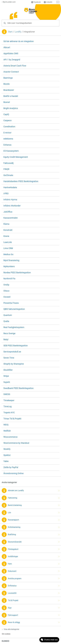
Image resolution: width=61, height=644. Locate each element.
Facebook (36, 2)
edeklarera (8, 139)
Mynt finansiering (11, 260)
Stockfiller (8, 370)
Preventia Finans (11, 303)
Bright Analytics (11, 108)
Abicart (7, 47)
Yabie (6, 461)
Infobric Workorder (12, 206)
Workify (7, 449)
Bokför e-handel (11, 96)
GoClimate (8, 175)
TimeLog (8, 406)
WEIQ (6, 425)
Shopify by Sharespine (14, 364)
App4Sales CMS (11, 53)
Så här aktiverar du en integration (19, 41)
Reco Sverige (9, 333)
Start (10, 32)
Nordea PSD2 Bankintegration (17, 272)
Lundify (18, 32)
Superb (7, 382)
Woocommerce (10, 437)
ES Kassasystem (11, 151)
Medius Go (8, 254)
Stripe (6, 376)
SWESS (7, 394)
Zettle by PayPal (11, 467)
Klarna (6, 224)
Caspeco (7, 120)
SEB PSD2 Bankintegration (16, 346)
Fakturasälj (9, 163)
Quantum (8, 315)
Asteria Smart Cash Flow (15, 66)
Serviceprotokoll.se (12, 352)
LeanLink (8, 242)
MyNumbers (9, 266)
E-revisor (7, 133)
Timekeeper (9, 400)
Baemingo (8, 78)
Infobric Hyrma (10, 200)
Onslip (6, 285)
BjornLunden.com (9, 2)
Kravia (6, 236)
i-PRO (6, 193)
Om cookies (6, 634)
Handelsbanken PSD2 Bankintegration (21, 181)
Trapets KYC (9, 413)
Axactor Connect (11, 72)
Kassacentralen (11, 218)
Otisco (6, 291)
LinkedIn (48, 2)
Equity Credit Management (16, 157)
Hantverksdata (10, 187)
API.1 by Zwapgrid (12, 60)
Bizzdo (7, 84)
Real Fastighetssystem (14, 327)
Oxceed (7, 297)
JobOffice (8, 212)
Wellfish (7, 431)
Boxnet (7, 102)
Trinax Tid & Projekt (12, 419)
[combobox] (30, 23)
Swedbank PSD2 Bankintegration (18, 388)
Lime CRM (8, 248)
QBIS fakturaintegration (14, 309)
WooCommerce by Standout (16, 443)
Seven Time (9, 358)
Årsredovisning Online (13, 473)
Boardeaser (9, 90)
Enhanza (7, 145)
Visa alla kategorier (11, 629)
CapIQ (6, 114)
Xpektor (7, 455)
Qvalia (6, 321)
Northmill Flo (9, 279)
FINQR (6, 169)
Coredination (9, 127)
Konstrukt (8, 230)
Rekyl (6, 339)
